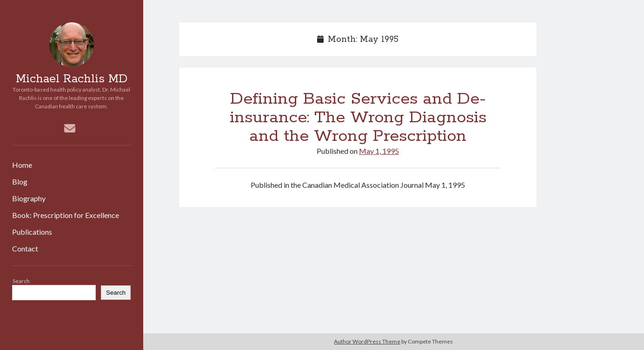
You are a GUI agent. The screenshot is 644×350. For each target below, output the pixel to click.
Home (22, 165)
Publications (32, 232)
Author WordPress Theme (367, 341)
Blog (20, 182)
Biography (29, 198)
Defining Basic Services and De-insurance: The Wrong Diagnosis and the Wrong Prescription (358, 118)
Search (21, 281)
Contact (25, 248)
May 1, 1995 (379, 151)
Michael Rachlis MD (72, 79)
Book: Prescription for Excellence (66, 215)
